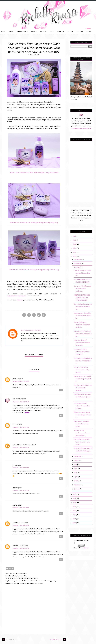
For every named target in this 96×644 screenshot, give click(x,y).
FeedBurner (85, 548)
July (76, 464)
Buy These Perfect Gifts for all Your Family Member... (83, 388)
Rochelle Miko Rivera (31, 330)
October (77, 267)
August (77, 460)
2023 (74, 248)
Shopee (20, 300)
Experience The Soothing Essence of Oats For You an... (83, 334)
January (77, 489)
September (78, 456)
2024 (74, 244)
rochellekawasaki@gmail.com (81, 128)
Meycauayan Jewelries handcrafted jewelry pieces (81, 424)
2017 (74, 507)
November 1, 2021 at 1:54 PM (21, 468)
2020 (74, 494)
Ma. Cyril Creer (19, 399)
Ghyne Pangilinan (21, 523)
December (78, 259)
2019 (74, 498)
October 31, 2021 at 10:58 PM (21, 381)
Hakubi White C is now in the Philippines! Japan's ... (83, 397)
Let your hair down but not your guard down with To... (83, 307)
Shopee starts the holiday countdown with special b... (83, 316)
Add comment (10, 569)
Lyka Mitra (17, 424)
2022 (74, 252)
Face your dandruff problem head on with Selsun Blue (82, 343)
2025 (74, 240)
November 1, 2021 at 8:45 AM (21, 448)
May (76, 473)
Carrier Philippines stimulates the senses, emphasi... (82, 325)
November (78, 263)
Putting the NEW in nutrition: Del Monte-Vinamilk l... (82, 352)
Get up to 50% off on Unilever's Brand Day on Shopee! (83, 370)
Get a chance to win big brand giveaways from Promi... (82, 442)
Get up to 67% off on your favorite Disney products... (83, 289)
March (77, 481)
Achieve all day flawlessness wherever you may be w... (82, 433)
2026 (74, 236)
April (76, 477)
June (76, 468)
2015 (74, 515)
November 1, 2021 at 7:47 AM (21, 427)
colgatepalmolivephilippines (17, 296)
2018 (74, 502)
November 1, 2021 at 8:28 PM (21, 525)
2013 (74, 523)
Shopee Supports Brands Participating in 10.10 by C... (83, 415)
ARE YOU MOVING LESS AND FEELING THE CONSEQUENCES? (82, 298)
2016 (74, 511)
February (77, 485)
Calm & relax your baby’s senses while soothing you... (82, 273)
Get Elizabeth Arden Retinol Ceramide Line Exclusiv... (82, 406)
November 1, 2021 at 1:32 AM (21, 402)
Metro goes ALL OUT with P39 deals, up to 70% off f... (83, 379)
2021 (74, 256)
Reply (61, 390)
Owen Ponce (18, 379)
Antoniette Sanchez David (24, 445)
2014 (74, 519)
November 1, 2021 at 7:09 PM (21, 490)
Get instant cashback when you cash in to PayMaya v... (83, 361)
